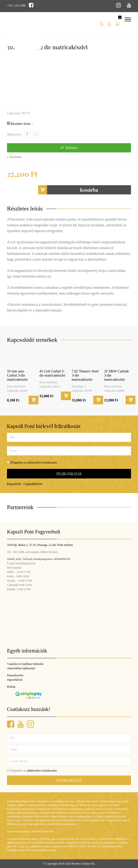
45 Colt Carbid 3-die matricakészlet (52, 373)
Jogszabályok (15, 680)
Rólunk (11, 687)
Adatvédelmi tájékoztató (21, 668)
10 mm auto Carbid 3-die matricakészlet (17, 375)
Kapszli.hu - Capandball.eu (25, 484)
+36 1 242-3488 (16, 6)
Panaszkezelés (15, 675)
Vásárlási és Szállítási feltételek (25, 664)
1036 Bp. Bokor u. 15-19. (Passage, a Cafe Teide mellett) (40, 545)
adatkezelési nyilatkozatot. (42, 462)
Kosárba (68, 190)
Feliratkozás (69, 474)
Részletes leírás (20, 124)
